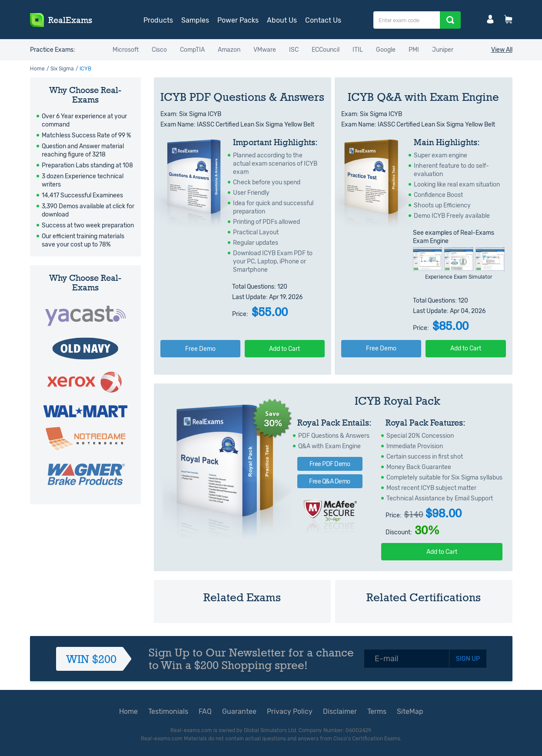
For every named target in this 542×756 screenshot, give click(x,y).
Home (37, 69)
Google (386, 50)
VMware (265, 50)
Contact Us (323, 20)
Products (158, 20)
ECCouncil (326, 50)
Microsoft (126, 50)
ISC (294, 50)
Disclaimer (340, 711)
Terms (377, 711)
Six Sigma (62, 69)
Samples (195, 20)
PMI (414, 50)
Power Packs (238, 20)
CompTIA (192, 50)
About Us (282, 20)
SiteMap (410, 711)
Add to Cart (284, 349)
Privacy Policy (290, 711)
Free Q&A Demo (330, 481)
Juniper (443, 50)
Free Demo (200, 349)
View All (502, 50)
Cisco (159, 50)
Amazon (229, 50)
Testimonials (168, 711)
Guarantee (239, 711)
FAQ (205, 711)
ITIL (358, 50)
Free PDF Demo (330, 464)
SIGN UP (468, 659)
